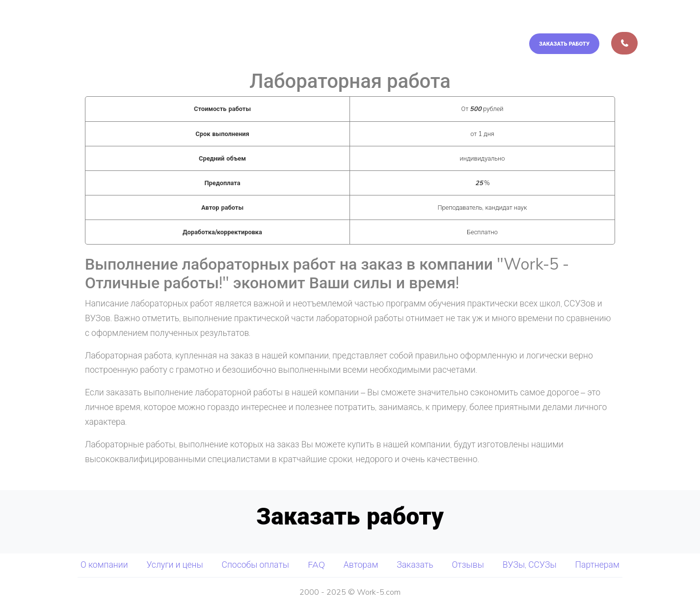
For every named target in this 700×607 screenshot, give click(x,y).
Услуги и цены (423, 21)
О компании (258, 21)
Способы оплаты (506, 21)
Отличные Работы (100, 21)
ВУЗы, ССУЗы (530, 564)
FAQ (570, 21)
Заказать (415, 564)
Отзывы (468, 564)
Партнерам (597, 564)
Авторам (618, 21)
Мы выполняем (335, 21)
